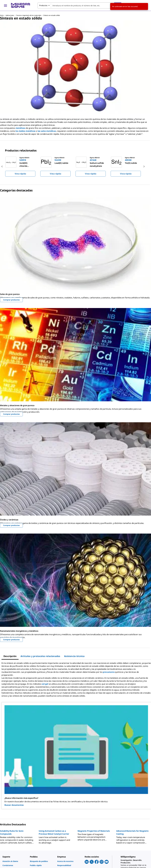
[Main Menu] (5, 5)
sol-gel (45, 684)
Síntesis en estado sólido (52, 15)
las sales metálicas (47, 131)
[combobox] (79, 5)
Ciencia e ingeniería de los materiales (29, 15)
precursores (109, 672)
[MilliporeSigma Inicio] (21, 5)
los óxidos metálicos (25, 131)
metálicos (21, 128)
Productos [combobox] (43, 5)
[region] (75, 166)
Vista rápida (20, 174)
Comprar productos (11, 300)
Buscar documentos (14, 805)
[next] (144, 166)
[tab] (10, 656)
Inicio (2, 15)
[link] (15, 861)
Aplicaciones (10, 15)
